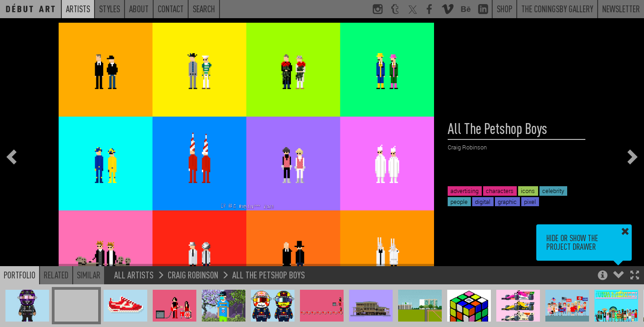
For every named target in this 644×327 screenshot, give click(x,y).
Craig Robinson (193, 275)
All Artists (134, 275)
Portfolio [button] (20, 275)
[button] (635, 276)
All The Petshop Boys (269, 275)
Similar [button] (89, 275)
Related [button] (56, 275)
